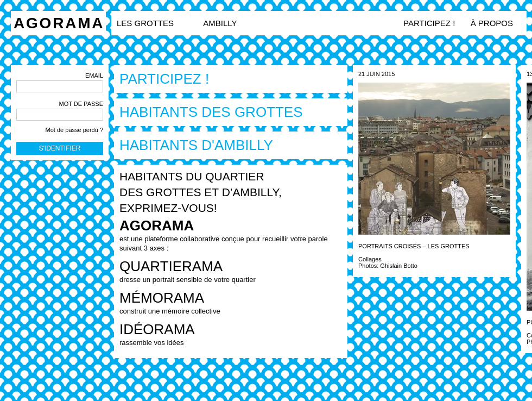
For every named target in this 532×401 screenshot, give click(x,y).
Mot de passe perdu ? (74, 130)
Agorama (59, 23)
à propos (492, 23)
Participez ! (429, 23)
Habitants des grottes (211, 112)
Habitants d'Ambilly (196, 145)
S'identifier (60, 148)
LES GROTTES (146, 23)
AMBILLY (220, 23)
